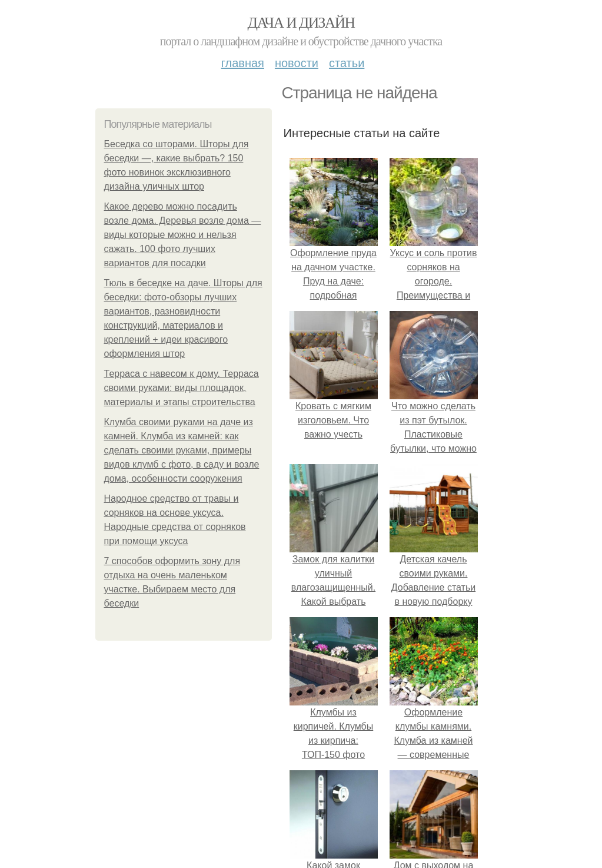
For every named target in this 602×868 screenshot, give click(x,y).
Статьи (347, 63)
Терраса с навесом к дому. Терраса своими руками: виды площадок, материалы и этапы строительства (182, 388)
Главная (243, 63)
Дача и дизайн (301, 23)
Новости (297, 63)
